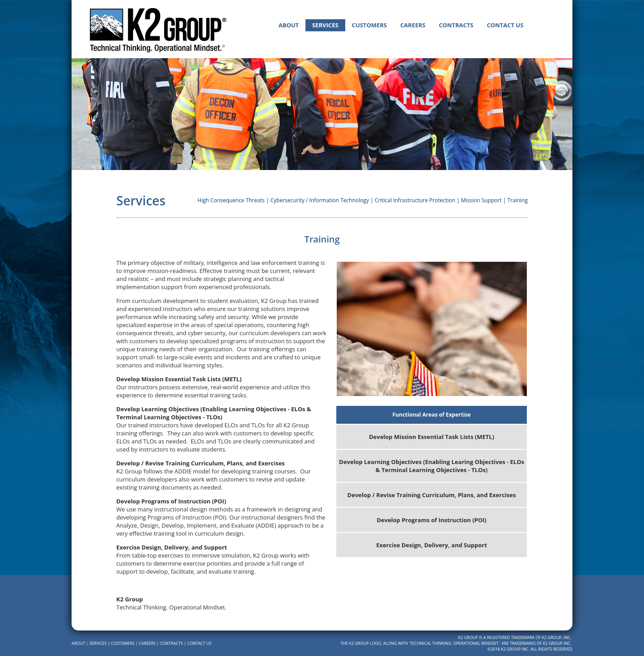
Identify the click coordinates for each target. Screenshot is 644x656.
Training (518, 200)
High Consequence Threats (231, 200)
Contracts (456, 25)
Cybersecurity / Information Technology (320, 200)
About (289, 25)
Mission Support (481, 200)
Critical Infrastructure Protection (415, 200)
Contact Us (505, 25)
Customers (369, 25)
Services (325, 25)
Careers (413, 25)
